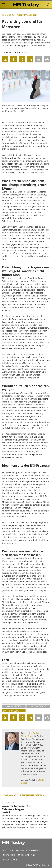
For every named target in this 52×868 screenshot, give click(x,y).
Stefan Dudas (12, 52)
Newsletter (9, 855)
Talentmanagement (26, 15)
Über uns (8, 850)
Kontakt (19, 850)
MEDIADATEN (32, 850)
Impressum (23, 855)
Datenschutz (10, 860)
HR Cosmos (15, 711)
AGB (33, 855)
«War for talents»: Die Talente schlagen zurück (17, 809)
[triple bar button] (4, 5)
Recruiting (8, 15)
